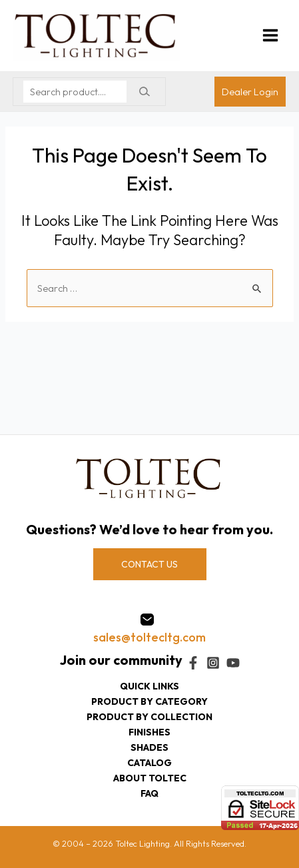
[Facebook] (193, 663)
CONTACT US (149, 564)
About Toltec (150, 778)
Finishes (149, 732)
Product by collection (149, 717)
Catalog (149, 763)
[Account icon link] (250, 92)
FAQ (149, 793)
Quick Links (149, 686)
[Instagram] (213, 663)
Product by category (149, 701)
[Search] (144, 92)
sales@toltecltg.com (149, 637)
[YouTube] (233, 663)
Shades (149, 747)
